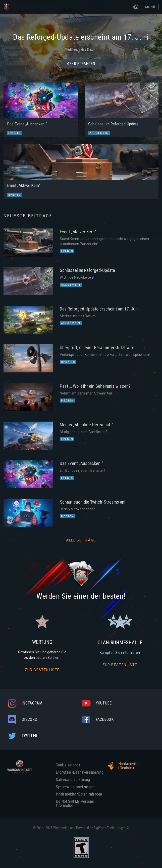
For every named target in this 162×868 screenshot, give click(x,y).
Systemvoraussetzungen (75, 787)
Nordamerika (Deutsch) (122, 766)
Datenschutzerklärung (73, 780)
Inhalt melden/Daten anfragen (79, 794)
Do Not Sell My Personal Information (75, 804)
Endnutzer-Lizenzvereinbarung (80, 772)
